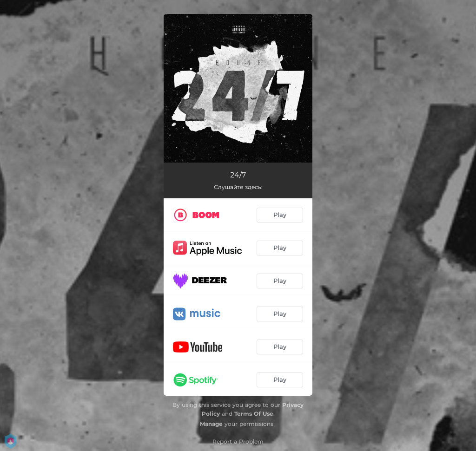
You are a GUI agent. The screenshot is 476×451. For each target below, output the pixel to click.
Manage (211, 424)
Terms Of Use (254, 414)
